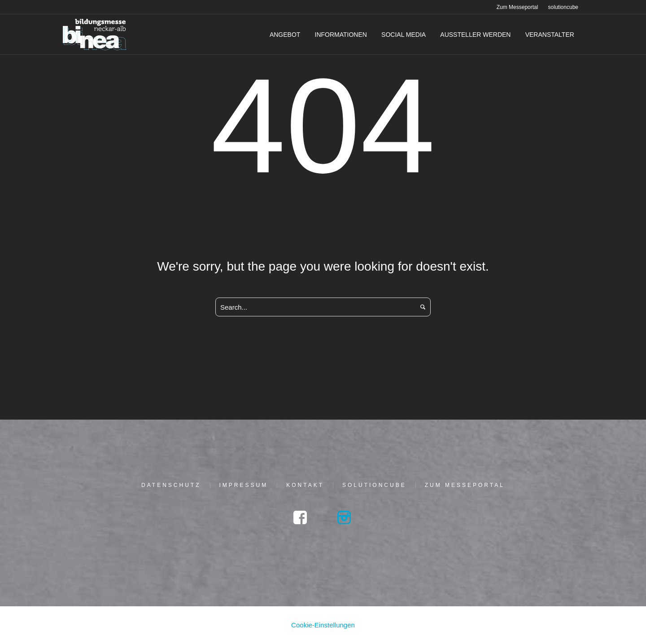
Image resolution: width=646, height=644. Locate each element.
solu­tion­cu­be (374, 485)
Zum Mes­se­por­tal (465, 485)
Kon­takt (305, 485)
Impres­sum (244, 485)
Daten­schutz (171, 485)
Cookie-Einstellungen (323, 625)
